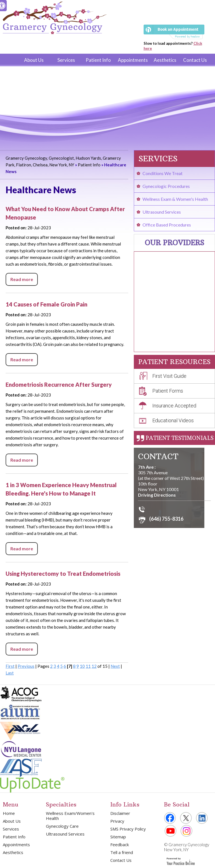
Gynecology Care (62, 826)
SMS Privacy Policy (128, 829)
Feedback (120, 845)
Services (66, 60)
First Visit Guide (169, 376)
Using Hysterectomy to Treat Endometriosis (63, 574)
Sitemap (118, 837)
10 (82, 666)
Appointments (133, 60)
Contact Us (195, 60)
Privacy (117, 821)
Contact (158, 457)
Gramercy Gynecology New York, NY (187, 847)
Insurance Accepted (174, 406)
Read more (22, 279)
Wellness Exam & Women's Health (175, 199)
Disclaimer (120, 813)
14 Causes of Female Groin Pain (46, 304)
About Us (34, 60)
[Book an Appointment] (174, 32)
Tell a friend (122, 852)
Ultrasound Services (162, 212)
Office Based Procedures (167, 225)
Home (11, 60)
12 (94, 666)
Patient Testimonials (180, 438)
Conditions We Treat (163, 173)
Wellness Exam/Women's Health (70, 816)
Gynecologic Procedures (166, 186)
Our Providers (174, 243)
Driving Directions (157, 495)
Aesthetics (165, 60)
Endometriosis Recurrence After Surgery (59, 385)
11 (88, 666)
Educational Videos (173, 420)
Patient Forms (168, 391)
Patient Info (98, 60)
